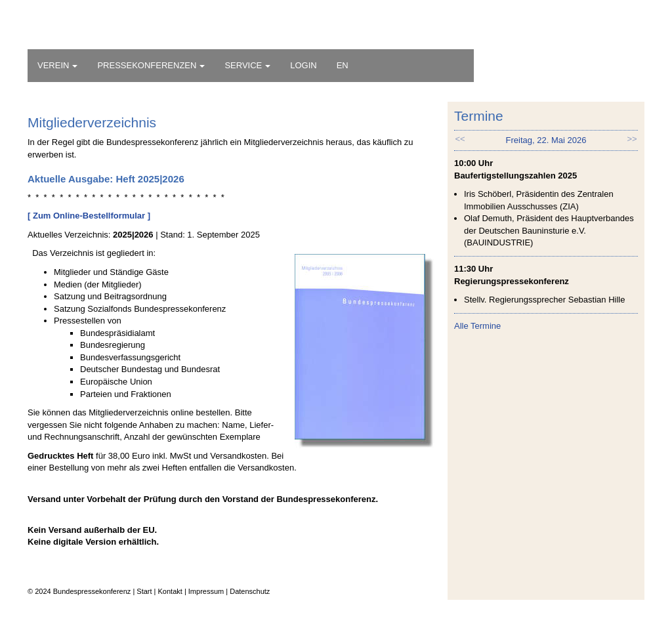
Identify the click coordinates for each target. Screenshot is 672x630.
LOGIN (303, 65)
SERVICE (247, 65)
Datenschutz (250, 591)
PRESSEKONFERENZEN (151, 65)
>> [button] (632, 139)
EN (343, 65)
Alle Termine (477, 326)
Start (144, 591)
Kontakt (170, 591)
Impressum (206, 591)
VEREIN (57, 65)
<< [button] (460, 139)
